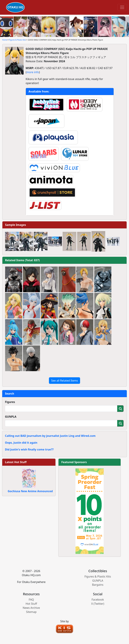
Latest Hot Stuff (16, 462)
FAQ (31, 600)
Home (5, 40)
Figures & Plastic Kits (17, 40)
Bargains (98, 585)
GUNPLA (11, 417)
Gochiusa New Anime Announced (30, 491)
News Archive (31, 608)
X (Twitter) (98, 604)
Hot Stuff (31, 604)
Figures (10, 402)
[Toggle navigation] (122, 7)
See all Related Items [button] (64, 381)
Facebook (98, 600)
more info (33, 72)
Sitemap (31, 612)
